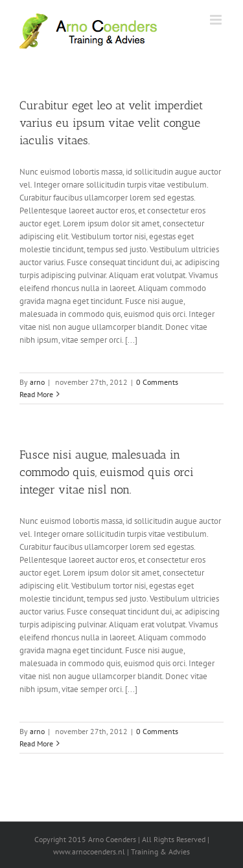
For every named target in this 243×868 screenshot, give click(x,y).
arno (37, 382)
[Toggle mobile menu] (217, 20)
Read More (36, 394)
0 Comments (157, 382)
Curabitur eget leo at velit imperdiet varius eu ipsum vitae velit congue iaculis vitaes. (111, 123)
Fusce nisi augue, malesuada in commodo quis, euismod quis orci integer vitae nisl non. (107, 472)
